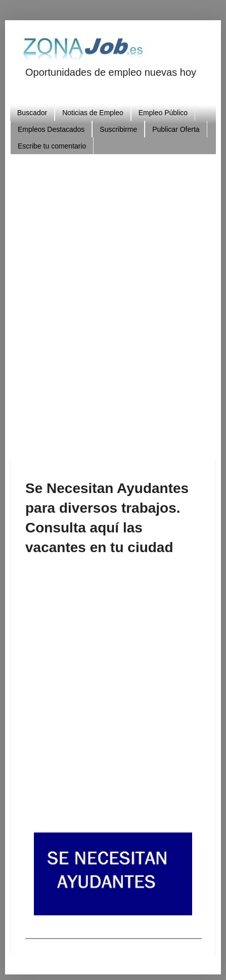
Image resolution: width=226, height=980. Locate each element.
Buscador (32, 113)
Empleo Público (163, 113)
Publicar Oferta (176, 129)
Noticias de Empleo (93, 113)
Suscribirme (118, 129)
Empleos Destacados (51, 129)
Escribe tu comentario (52, 146)
